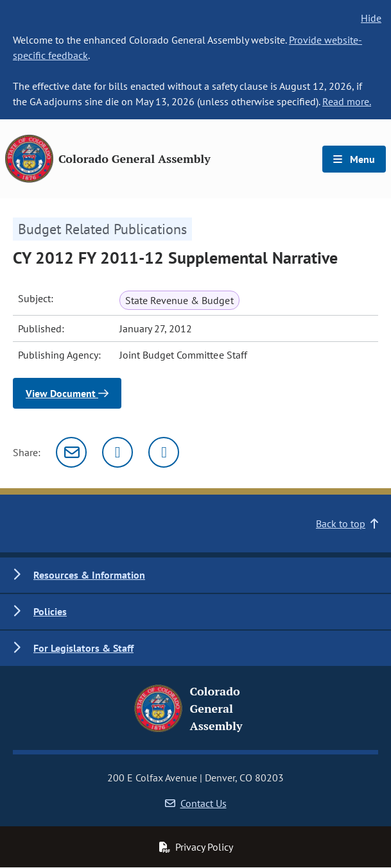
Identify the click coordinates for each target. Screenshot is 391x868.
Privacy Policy (196, 847)
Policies (50, 611)
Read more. (347, 101)
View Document (67, 393)
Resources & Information (89, 575)
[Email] (71, 452)
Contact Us (196, 803)
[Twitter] (117, 452)
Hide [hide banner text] (371, 18)
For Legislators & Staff (83, 648)
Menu (354, 159)
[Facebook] (164, 452)
